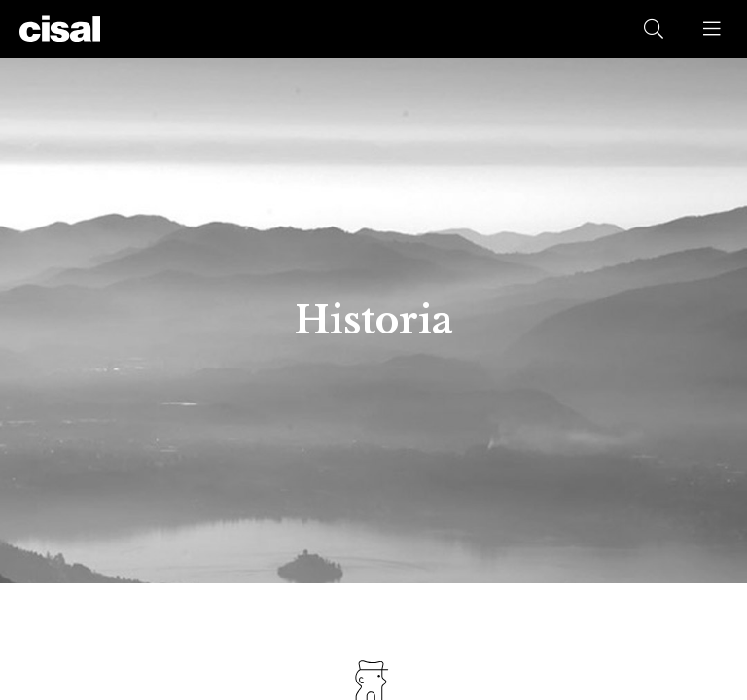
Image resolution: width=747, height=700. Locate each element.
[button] (713, 29)
